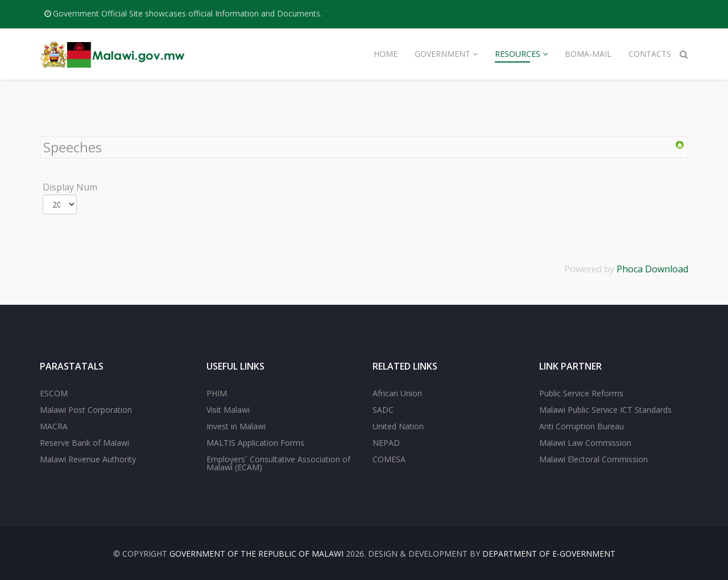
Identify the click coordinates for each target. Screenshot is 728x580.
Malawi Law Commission (585, 443)
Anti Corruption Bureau (582, 426)
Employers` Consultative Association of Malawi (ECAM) (278, 463)
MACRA (54, 426)
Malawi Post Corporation (86, 410)
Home (386, 54)
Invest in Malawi (236, 426)
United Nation (398, 426)
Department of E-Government (549, 554)
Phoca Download (652, 269)
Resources (518, 54)
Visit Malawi (228, 410)
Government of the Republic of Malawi (257, 554)
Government (442, 54)
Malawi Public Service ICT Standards (605, 410)
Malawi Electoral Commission (593, 459)
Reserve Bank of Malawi (84, 443)
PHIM (217, 393)
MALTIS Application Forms (255, 443)
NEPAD (386, 443)
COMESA (389, 459)
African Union (397, 393)
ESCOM (54, 393)
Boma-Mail (588, 54)
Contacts (650, 54)
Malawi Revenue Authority (88, 459)
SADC (383, 410)
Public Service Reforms (581, 393)
